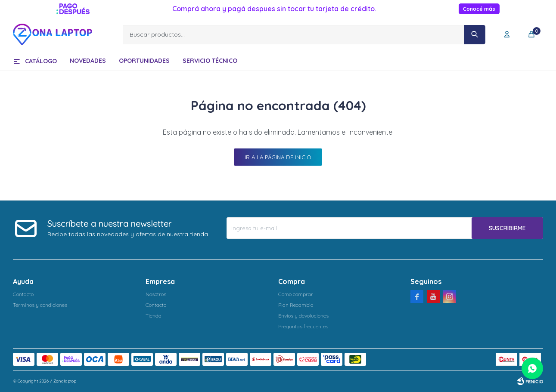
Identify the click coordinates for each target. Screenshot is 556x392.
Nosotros (156, 294)
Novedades (88, 61)
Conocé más (479, 9)
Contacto (23, 294)
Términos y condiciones (40, 305)
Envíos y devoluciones (303, 316)
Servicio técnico (210, 61)
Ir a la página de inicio (278, 157)
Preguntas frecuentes (303, 326)
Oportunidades (144, 61)
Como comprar (296, 294)
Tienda (154, 316)
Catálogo (41, 61)
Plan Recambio (296, 305)
